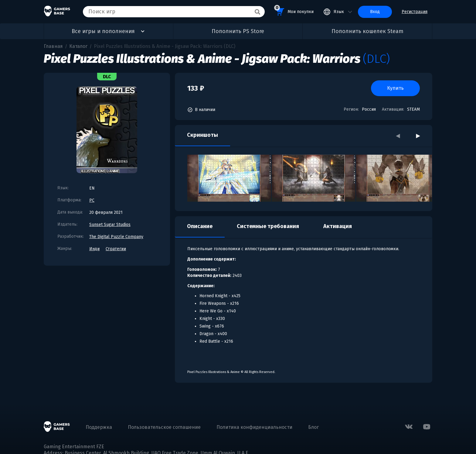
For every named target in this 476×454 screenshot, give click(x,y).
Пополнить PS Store (238, 31)
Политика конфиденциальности (254, 427)
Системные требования (268, 226)
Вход (375, 12)
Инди (94, 249)
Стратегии (116, 249)
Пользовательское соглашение (164, 427)
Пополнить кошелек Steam (367, 31)
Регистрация (415, 12)
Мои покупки (294, 11)
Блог (313, 427)
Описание (200, 226)
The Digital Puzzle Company (116, 237)
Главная (53, 46)
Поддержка (99, 427)
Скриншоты (202, 135)
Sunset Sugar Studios (110, 225)
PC (92, 200)
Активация (338, 226)
